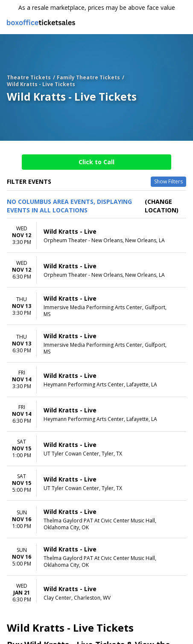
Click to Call (96, 162)
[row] (96, 236)
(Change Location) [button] (162, 206)
